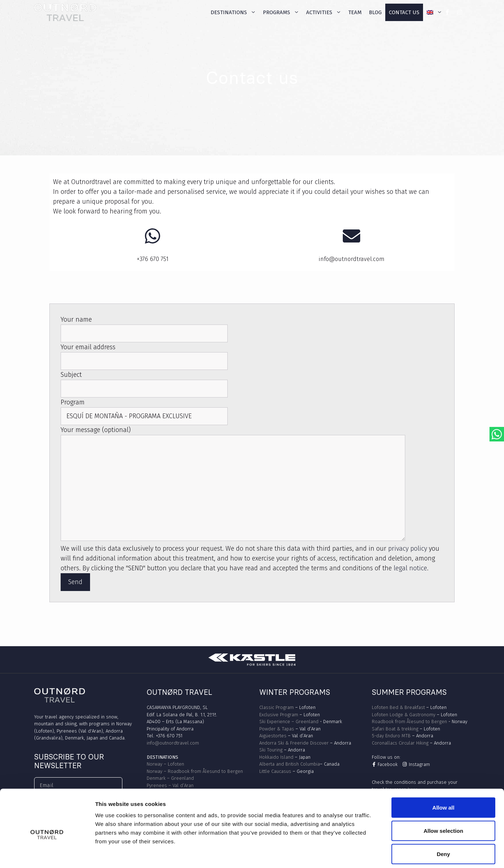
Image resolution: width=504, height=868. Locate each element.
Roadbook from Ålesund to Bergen (409, 722)
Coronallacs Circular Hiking (400, 743)
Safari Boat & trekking (395, 729)
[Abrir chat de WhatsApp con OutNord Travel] (497, 434)
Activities (325, 12)
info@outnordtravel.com (173, 743)
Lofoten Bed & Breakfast (398, 707)
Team (355, 12)
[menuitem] (434, 12)
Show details (381, 854)
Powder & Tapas (277, 729)
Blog (375, 12)
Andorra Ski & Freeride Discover (294, 743)
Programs (283, 12)
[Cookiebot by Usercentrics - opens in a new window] (47, 854)
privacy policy (408, 549)
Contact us (404, 12)
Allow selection (443, 797)
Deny (444, 820)
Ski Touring (271, 750)
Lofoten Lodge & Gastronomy (404, 715)
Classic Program (277, 707)
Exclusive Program (279, 715)
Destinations (235, 12)
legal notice (410, 568)
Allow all (444, 774)
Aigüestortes (273, 736)
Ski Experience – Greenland (289, 722)
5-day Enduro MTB (391, 736)
